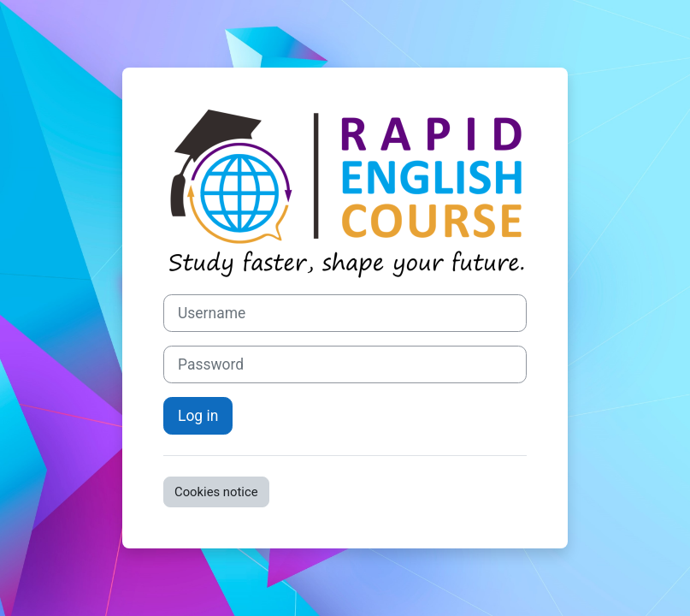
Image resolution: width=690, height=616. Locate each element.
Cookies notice (216, 492)
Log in (198, 416)
